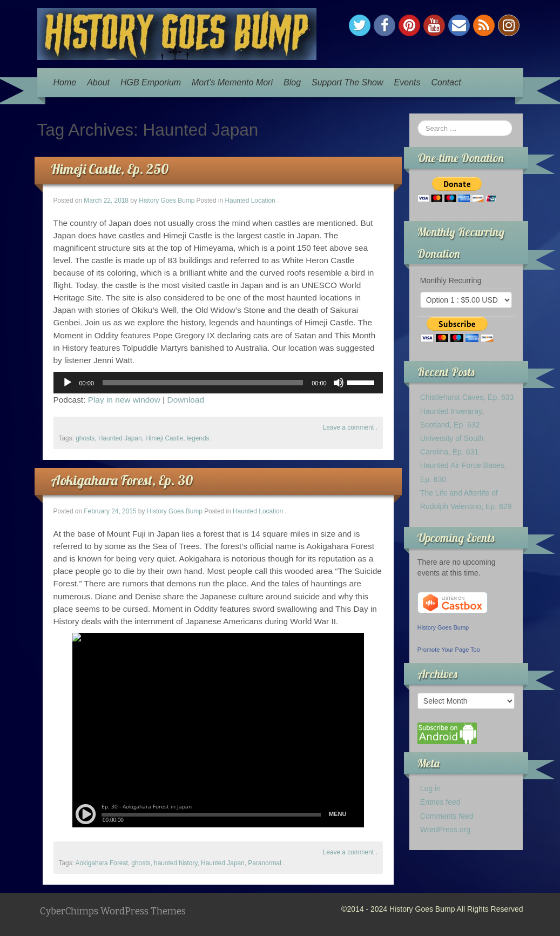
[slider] (203, 383)
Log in (430, 788)
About (98, 82)
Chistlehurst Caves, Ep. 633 (467, 397)
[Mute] (339, 383)
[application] (218, 383)
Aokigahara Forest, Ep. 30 (122, 480)
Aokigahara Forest (102, 863)
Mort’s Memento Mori (232, 82)
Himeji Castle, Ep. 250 (110, 169)
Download (186, 400)
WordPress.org (445, 830)
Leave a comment (349, 427)
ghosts (85, 438)
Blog (292, 82)
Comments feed (447, 816)
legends (198, 438)
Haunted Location (250, 200)
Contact (446, 82)
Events (407, 82)
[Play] (68, 383)
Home (65, 82)
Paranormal (264, 863)
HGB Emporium (151, 82)
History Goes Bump (167, 200)
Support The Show (348, 82)
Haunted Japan (120, 438)
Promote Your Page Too (449, 650)
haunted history (176, 863)
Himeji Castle (164, 438)
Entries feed (440, 802)
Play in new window (124, 400)
